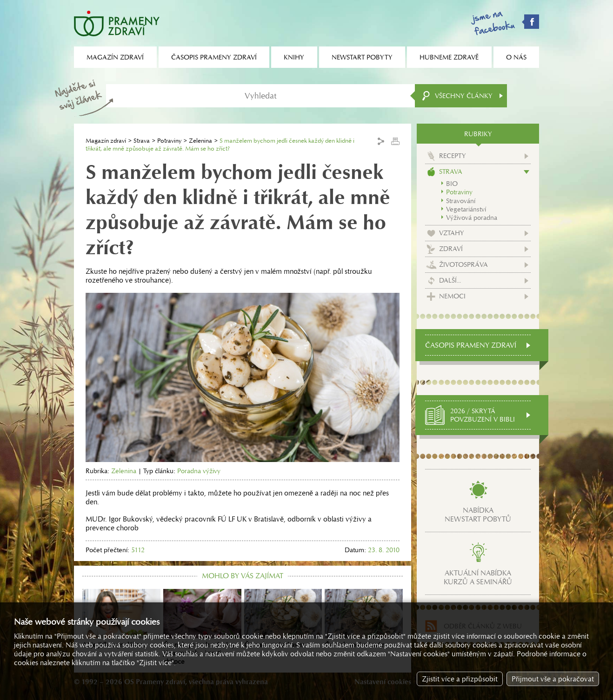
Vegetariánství (466, 209)
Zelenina (200, 141)
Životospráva (463, 264)
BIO (452, 184)
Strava (142, 141)
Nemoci (452, 296)
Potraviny (169, 141)
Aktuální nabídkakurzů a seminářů (478, 577)
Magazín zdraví (106, 141)
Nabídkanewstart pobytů (478, 515)
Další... (450, 280)
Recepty (453, 156)
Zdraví (451, 249)
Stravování (461, 201)
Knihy (294, 57)
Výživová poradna (472, 218)
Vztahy (452, 233)
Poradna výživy (199, 471)
